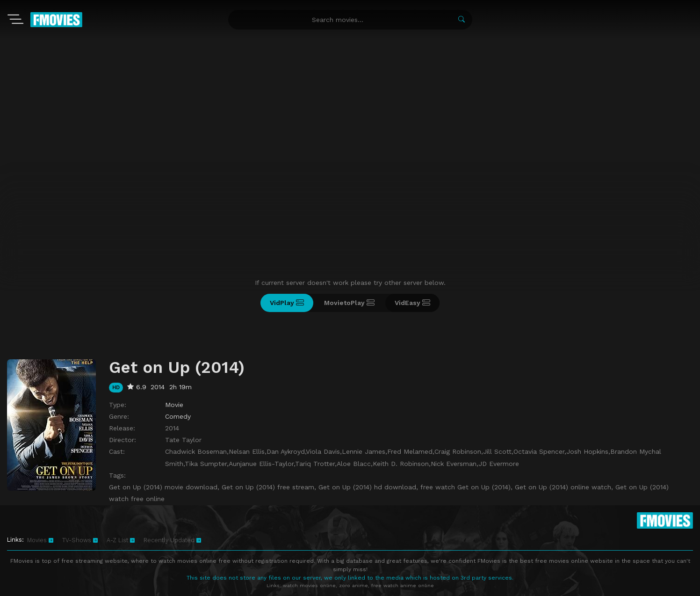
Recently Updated (172, 540)
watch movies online (309, 585)
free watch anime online (403, 585)
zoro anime (354, 585)
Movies (40, 540)
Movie (174, 405)
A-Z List (121, 540)
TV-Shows (80, 540)
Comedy (178, 416)
